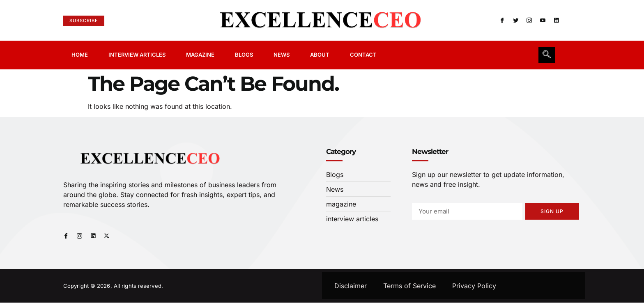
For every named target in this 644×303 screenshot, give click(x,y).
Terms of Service (409, 286)
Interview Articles (137, 55)
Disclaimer (351, 286)
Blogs (244, 55)
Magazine (200, 55)
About (320, 55)
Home (80, 55)
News (282, 55)
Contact (363, 55)
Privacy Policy (474, 286)
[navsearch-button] (547, 55)
